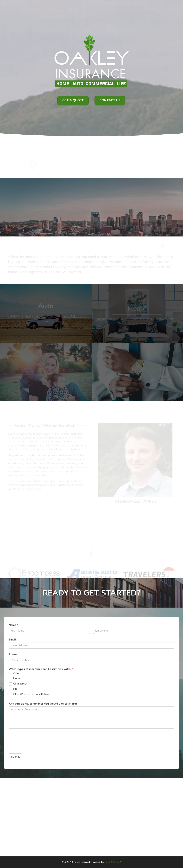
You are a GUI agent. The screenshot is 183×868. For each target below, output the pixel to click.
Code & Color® (113, 862)
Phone (13, 654)
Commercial (18, 684)
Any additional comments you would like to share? (43, 704)
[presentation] (38, 740)
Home (15, 679)
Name (14, 625)
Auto (14, 673)
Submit (15, 757)
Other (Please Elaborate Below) (29, 694)
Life (13, 689)
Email (13, 640)
